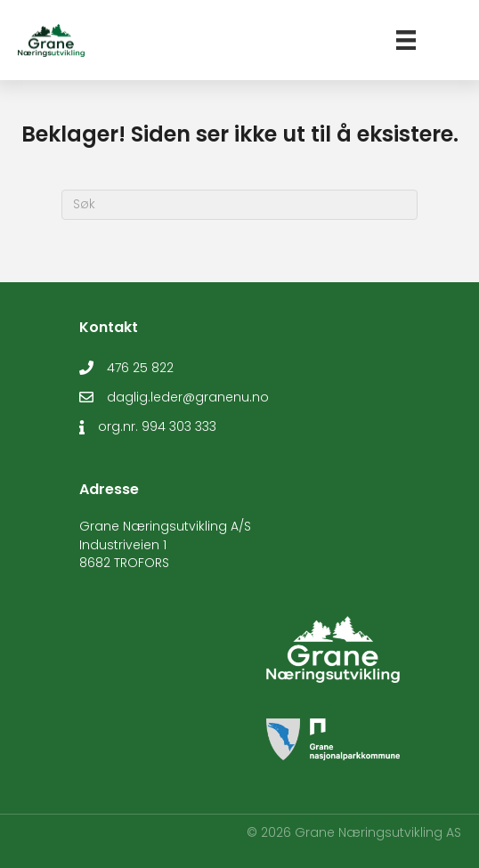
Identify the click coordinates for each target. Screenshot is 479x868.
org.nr (117, 426)
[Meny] (406, 40)
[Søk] (239, 205)
